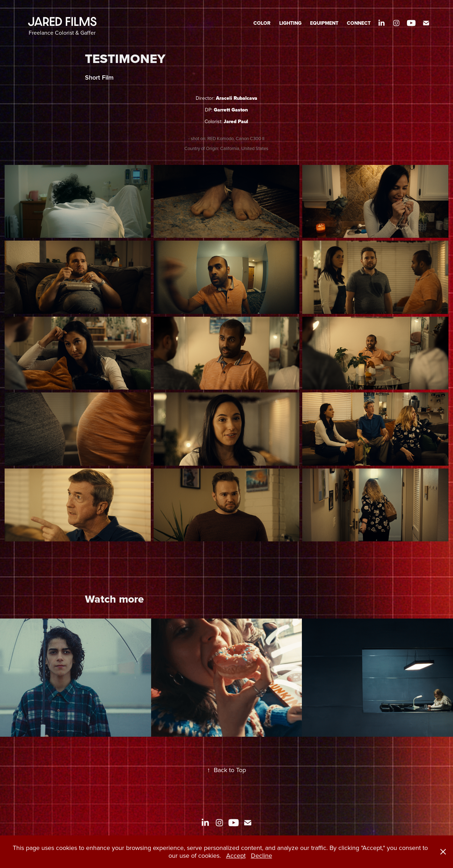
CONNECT (359, 23)
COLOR (262, 23)
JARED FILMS (62, 21)
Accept (236, 855)
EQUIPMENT (324, 23)
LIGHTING (290, 23)
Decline (262, 855)
